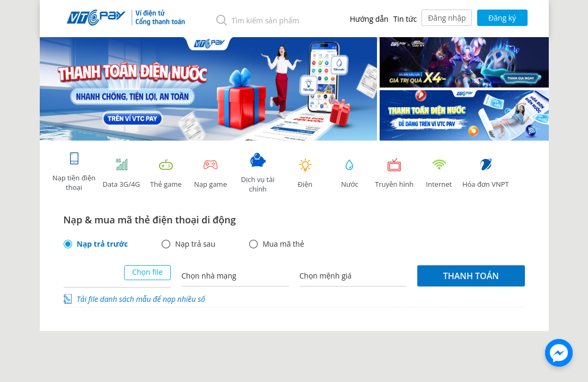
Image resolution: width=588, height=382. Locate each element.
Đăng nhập (447, 18)
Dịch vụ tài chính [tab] (258, 173)
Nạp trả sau (195, 244)
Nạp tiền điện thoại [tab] (74, 172)
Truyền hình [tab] (394, 173)
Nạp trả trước (103, 244)
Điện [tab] (305, 173)
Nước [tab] (349, 173)
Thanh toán (471, 276)
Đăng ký (502, 18)
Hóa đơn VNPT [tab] (486, 173)
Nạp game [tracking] (210, 173)
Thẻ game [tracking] (166, 173)
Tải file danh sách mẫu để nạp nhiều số (141, 299)
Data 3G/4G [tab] (121, 173)
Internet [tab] (439, 173)
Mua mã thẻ (283, 244)
